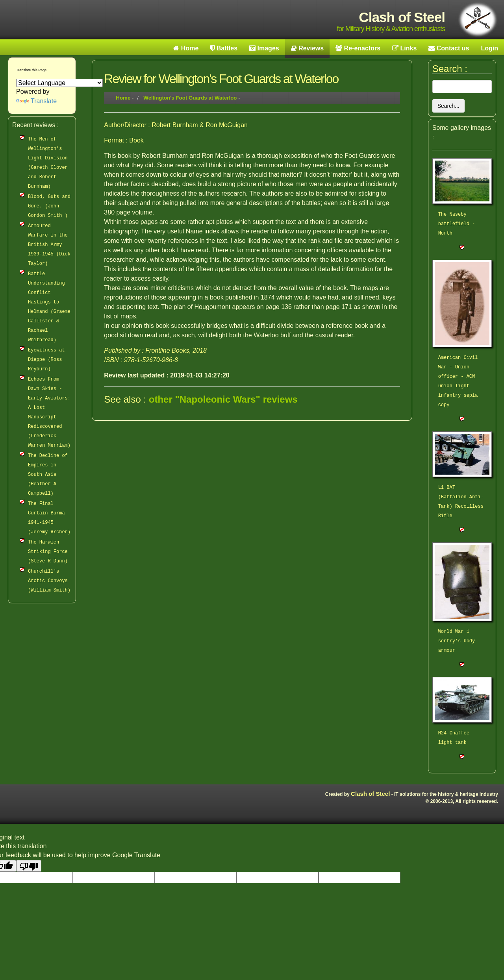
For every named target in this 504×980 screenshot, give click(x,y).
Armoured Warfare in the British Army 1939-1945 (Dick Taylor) (49, 245)
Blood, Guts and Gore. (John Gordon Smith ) (49, 206)
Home (123, 98)
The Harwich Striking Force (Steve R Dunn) (48, 552)
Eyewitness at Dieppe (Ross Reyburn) (46, 360)
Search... (448, 106)
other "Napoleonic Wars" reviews (223, 399)
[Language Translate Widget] (59, 83)
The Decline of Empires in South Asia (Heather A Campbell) (48, 475)
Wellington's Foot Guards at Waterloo (190, 98)
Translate (36, 101)
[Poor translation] (29, 866)
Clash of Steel (370, 794)
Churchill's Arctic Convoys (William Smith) (49, 581)
